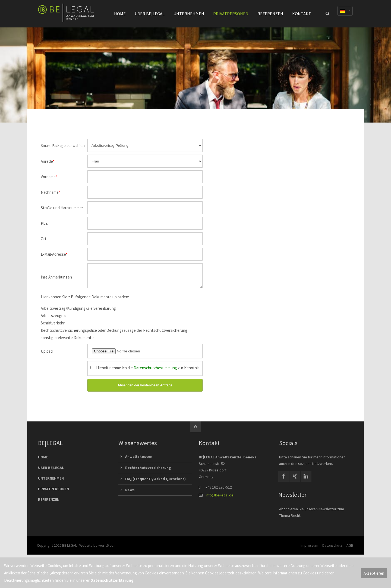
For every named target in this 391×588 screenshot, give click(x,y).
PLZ (44, 223)
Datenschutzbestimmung (155, 371)
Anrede (48, 161)
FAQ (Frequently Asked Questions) (155, 482)
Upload (47, 354)
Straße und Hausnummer (62, 208)
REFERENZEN (49, 503)
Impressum (309, 549)
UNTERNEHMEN (51, 481)
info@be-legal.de (220, 498)
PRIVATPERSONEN (53, 492)
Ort (44, 239)
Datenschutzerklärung (112, 580)
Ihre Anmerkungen (56, 279)
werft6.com (108, 549)
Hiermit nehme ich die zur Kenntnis (148, 371)
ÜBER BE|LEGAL (51, 471)
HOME (43, 460)
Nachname (50, 192)
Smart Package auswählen (63, 146)
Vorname (49, 177)
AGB (350, 549)
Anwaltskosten (139, 460)
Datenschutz (332, 549)
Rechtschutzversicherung (148, 471)
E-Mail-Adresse (54, 254)
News (130, 493)
